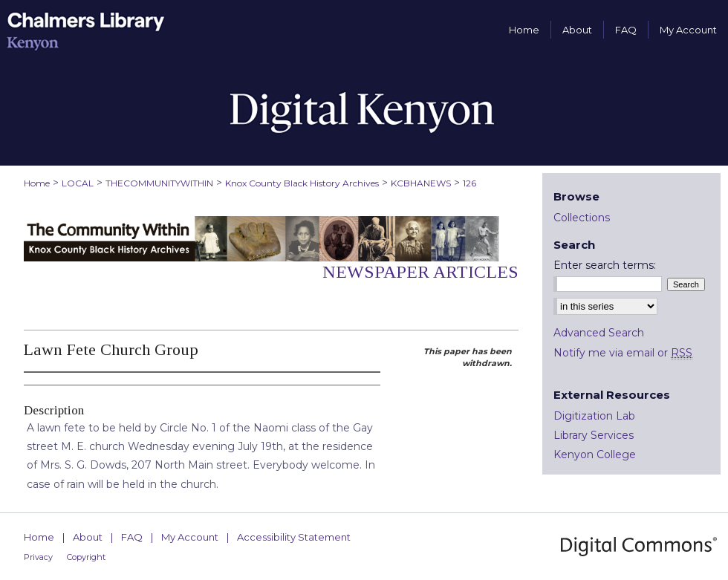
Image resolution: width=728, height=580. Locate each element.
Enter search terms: (605, 265)
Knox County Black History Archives (302, 183)
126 (469, 183)
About (88, 537)
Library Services (594, 435)
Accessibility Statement (294, 537)
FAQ (132, 537)
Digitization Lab (594, 416)
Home (37, 183)
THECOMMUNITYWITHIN (159, 183)
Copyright (86, 557)
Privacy (38, 557)
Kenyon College (595, 454)
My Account (190, 537)
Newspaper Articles (420, 272)
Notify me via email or (623, 353)
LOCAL (78, 183)
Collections (582, 218)
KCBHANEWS (421, 183)
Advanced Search (599, 333)
